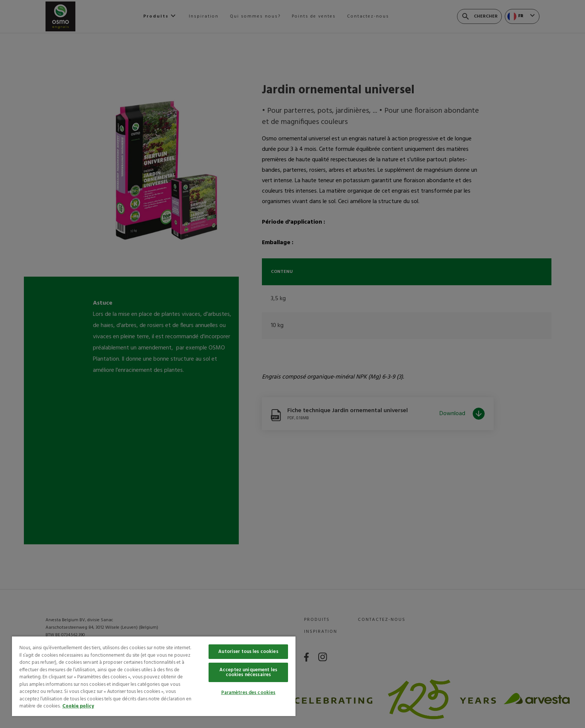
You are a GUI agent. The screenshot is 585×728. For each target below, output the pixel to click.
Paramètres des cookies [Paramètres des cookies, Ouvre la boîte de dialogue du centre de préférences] (248, 693)
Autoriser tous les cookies (248, 652)
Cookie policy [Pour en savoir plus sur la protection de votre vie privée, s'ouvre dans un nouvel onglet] (78, 706)
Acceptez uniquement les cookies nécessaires (248, 672)
